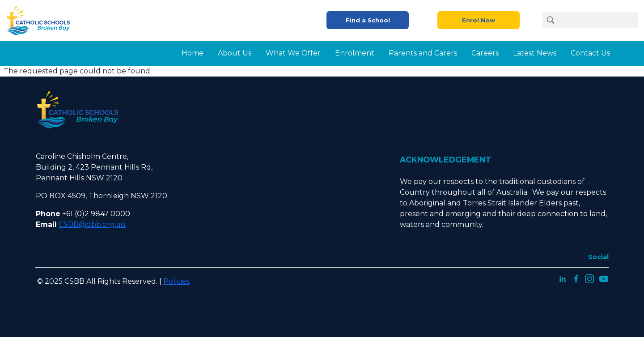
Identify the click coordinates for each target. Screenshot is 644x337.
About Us (235, 53)
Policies (176, 281)
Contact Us (590, 53)
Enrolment (355, 53)
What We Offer (293, 53)
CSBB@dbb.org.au (92, 224)
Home (193, 53)
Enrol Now (479, 20)
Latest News (535, 53)
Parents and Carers (423, 53)
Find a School (368, 20)
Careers (485, 53)
